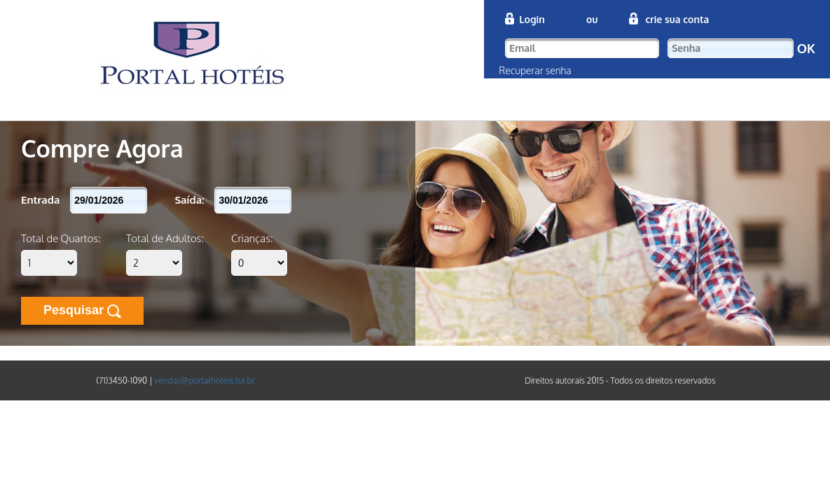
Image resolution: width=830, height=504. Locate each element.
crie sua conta (676, 19)
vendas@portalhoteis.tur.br (204, 380)
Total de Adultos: (165, 238)
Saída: (189, 200)
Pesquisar (82, 310)
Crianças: (252, 238)
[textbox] (582, 48)
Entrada (40, 200)
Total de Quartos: (61, 238)
